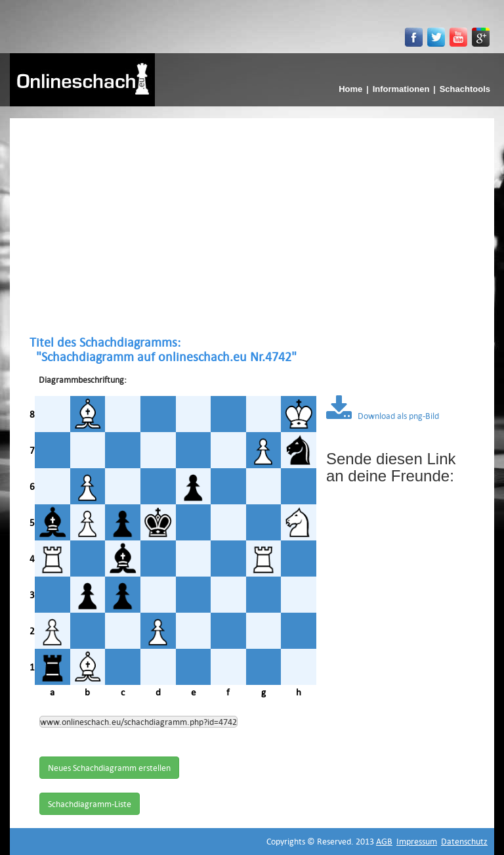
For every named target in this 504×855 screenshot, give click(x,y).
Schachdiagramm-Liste (90, 804)
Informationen (401, 89)
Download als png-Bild (383, 416)
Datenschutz (464, 841)
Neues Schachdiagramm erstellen (109, 768)
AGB (384, 841)
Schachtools (465, 89)
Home (350, 89)
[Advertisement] (252, 227)
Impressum (417, 841)
